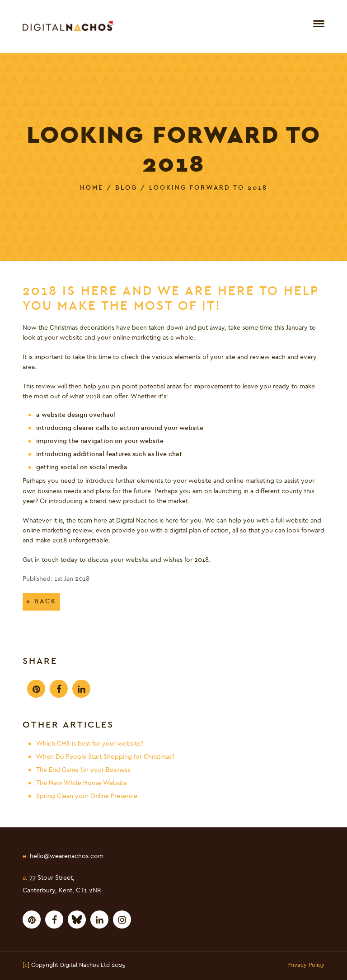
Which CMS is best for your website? (90, 744)
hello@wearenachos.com (63, 856)
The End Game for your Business (83, 770)
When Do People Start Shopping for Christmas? (105, 757)
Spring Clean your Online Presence (87, 796)
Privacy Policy (306, 966)
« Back (41, 601)
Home (92, 188)
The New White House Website (82, 783)
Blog (126, 188)
